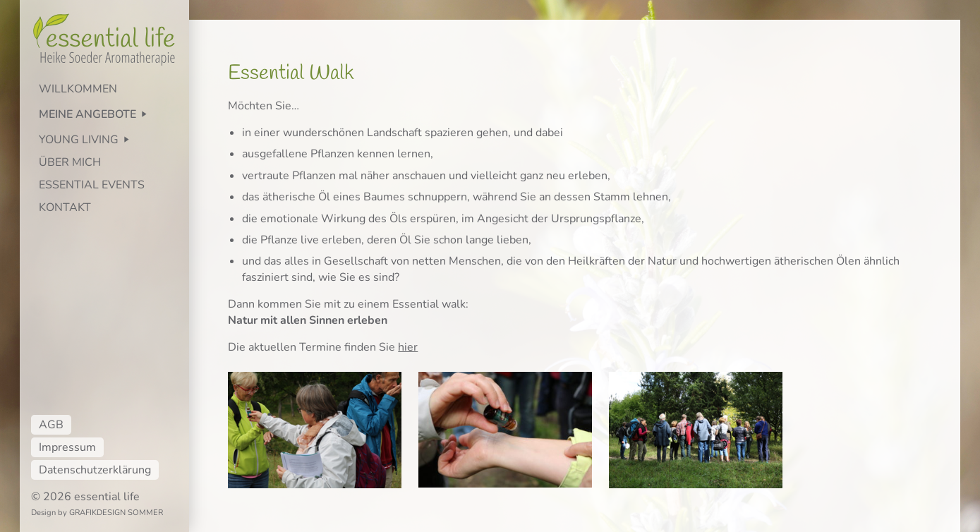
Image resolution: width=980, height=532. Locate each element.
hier (408, 347)
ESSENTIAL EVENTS (92, 185)
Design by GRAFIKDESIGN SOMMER (97, 513)
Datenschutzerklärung (95, 470)
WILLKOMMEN (78, 89)
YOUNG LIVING (79, 140)
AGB (51, 425)
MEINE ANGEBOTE (87, 114)
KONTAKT (65, 207)
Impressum (67, 447)
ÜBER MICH (70, 162)
